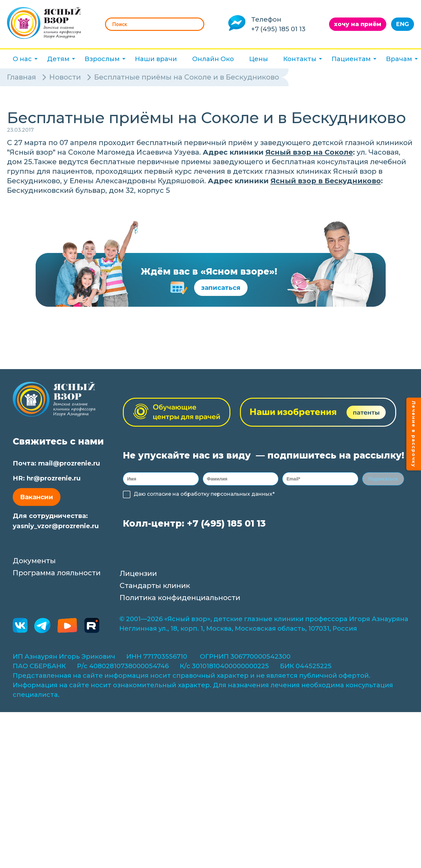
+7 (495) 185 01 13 (278, 29)
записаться (221, 288)
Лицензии (138, 575)
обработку (195, 496)
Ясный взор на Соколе (309, 152)
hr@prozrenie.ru (54, 478)
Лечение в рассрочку (414, 434)
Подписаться (383, 480)
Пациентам (351, 59)
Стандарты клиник (155, 588)
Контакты (300, 59)
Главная (21, 77)
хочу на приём (358, 24)
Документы (34, 563)
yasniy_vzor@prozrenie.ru (56, 526)
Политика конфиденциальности (180, 600)
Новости (65, 77)
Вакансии (37, 497)
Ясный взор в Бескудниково (326, 181)
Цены (259, 59)
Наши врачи (156, 59)
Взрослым (102, 59)
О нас (22, 59)
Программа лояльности (57, 575)
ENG (403, 24)
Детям (58, 59)
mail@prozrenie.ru (69, 463)
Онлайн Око (213, 59)
